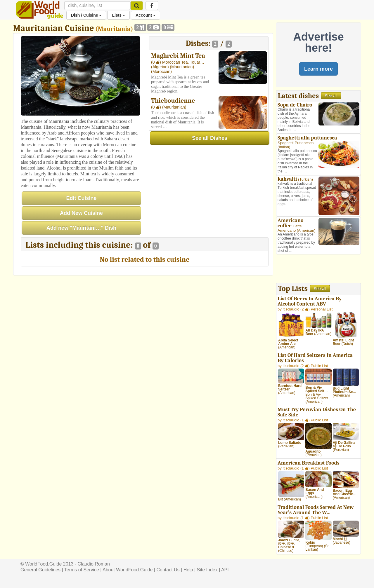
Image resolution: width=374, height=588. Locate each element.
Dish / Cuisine (86, 15)
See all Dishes (210, 138)
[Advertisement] (318, 269)
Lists (118, 15)
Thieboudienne (173, 101)
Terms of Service (82, 570)
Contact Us (168, 570)
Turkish (305, 179)
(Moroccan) (161, 71)
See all (331, 96)
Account (146, 15)
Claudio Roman (94, 564)
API (225, 570)
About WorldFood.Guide (128, 570)
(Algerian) (161, 67)
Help (188, 570)
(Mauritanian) (182, 67)
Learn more (318, 69)
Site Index (207, 570)
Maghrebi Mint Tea (178, 56)
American (306, 230)
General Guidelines (40, 570)
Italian (284, 147)
